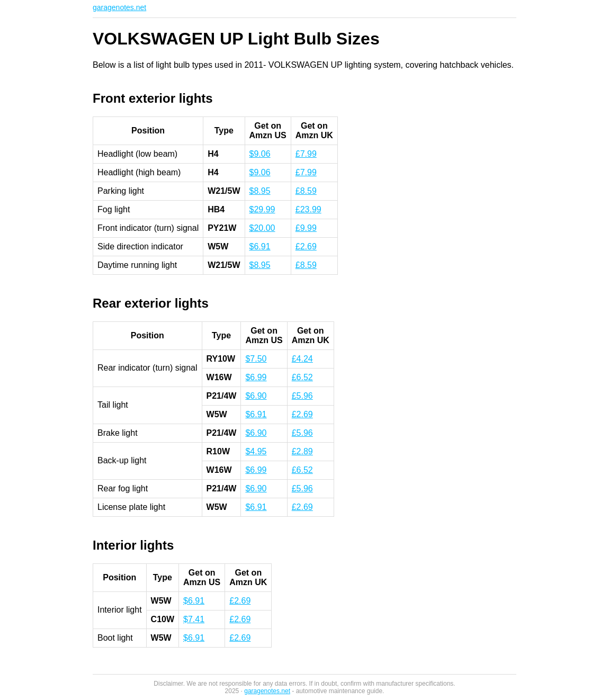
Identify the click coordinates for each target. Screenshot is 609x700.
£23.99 (308, 209)
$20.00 (262, 228)
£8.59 (306, 191)
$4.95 (256, 451)
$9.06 (260, 154)
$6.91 (260, 246)
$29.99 (262, 209)
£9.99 (306, 228)
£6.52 (302, 377)
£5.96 (302, 396)
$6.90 (256, 396)
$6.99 (256, 377)
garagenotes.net (119, 7)
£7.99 (306, 154)
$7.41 (194, 619)
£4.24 (302, 359)
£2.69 (306, 246)
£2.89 (302, 451)
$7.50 (256, 359)
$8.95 (260, 191)
